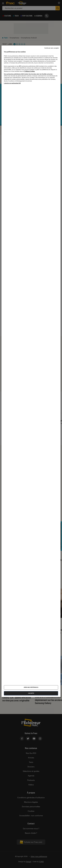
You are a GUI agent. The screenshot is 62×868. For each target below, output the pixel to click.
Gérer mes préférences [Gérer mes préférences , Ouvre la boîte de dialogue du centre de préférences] (31, 687)
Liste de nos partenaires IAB (12, 83)
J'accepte (31, 693)
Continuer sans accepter (52, 48)
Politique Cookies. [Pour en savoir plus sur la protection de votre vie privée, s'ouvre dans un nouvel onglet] (29, 71)
